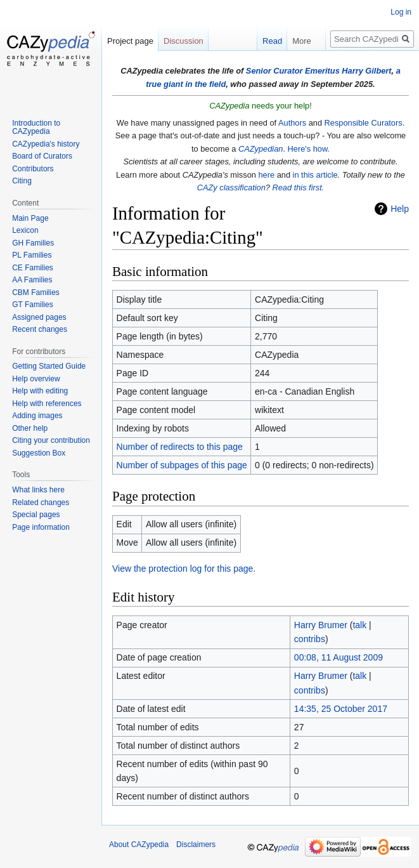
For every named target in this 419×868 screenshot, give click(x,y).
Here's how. (309, 149)
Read (267, 41)
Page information (41, 527)
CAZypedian (261, 149)
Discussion (184, 41)
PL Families (32, 255)
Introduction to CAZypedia (36, 128)
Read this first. (298, 187)
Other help (30, 428)
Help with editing (40, 391)
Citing (22, 181)
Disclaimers (196, 845)
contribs (310, 639)
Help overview (36, 379)
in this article (315, 175)
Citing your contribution (51, 440)
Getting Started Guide (49, 366)
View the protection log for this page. (184, 569)
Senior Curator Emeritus (293, 71)
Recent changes (40, 329)
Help (400, 209)
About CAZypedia (139, 845)
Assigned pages (39, 317)
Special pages (36, 515)
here (266, 175)
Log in (401, 12)
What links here (38, 490)
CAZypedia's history (46, 144)
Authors (292, 123)
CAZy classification (231, 187)
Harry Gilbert (366, 71)
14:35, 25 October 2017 (341, 709)
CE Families (33, 268)
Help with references (47, 404)
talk (359, 625)
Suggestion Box (39, 453)
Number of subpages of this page (182, 465)
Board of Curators (42, 156)
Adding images (37, 416)
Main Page (30, 218)
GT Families (32, 305)
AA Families (32, 280)
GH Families (33, 243)
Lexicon (25, 230)
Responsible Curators (364, 123)
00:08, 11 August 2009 (338, 657)
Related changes (41, 503)
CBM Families (36, 293)
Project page (130, 41)
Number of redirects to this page (180, 447)
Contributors (33, 169)
